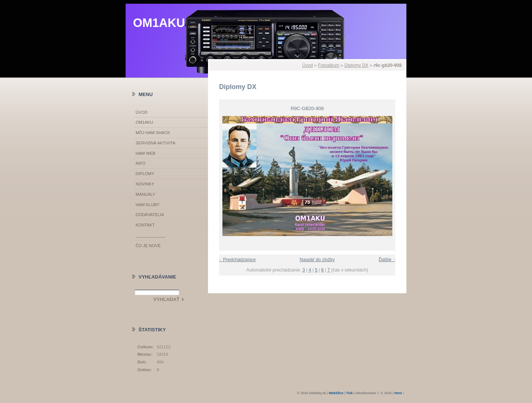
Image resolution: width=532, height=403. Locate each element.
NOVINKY (145, 184)
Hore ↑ (399, 393)
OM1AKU (159, 23)
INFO (141, 163)
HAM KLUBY (148, 205)
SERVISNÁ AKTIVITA (156, 143)
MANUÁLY (145, 194)
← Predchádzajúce (236, 260)
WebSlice (336, 393)
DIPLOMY (145, 174)
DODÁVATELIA (150, 215)
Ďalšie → (388, 260)
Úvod (308, 65)
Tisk (349, 393)
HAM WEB (145, 153)
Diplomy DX (356, 65)
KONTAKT (145, 225)
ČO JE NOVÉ (148, 246)
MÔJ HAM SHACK (153, 133)
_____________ (151, 235)
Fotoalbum (328, 65)
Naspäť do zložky (317, 260)
